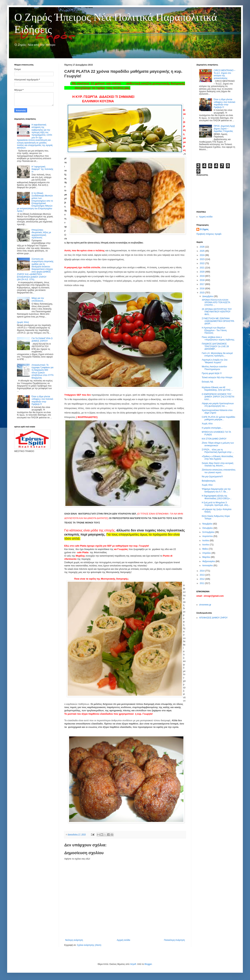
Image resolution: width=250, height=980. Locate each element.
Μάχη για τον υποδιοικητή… (38, 299)
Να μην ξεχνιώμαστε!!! (212, 477)
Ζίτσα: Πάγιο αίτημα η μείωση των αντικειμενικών (218, 444)
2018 (202, 280)
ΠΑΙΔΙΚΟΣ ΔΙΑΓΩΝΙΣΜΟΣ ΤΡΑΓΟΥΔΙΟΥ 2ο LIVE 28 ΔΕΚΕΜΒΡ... (215, 346)
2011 (202, 583)
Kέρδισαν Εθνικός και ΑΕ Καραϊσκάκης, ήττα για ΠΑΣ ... (217, 389)
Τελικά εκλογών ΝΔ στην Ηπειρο (217, 377)
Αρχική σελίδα (123, 940)
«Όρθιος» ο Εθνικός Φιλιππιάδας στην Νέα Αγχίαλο (217, 458)
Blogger (148, 964)
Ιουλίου (206, 541)
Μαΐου (206, 549)
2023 (202, 259)
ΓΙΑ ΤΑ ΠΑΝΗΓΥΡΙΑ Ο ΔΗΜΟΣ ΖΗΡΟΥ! (42, 340)
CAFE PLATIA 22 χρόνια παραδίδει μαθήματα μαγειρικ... (218, 418)
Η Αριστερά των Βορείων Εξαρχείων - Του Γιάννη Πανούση (214, 330)
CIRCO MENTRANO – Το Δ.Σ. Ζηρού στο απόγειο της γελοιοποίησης (225, 74)
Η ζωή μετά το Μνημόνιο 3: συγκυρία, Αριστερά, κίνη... (216, 504)
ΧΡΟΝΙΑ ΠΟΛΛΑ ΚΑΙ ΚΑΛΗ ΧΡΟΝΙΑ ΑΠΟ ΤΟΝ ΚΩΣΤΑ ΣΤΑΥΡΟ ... (216, 303)
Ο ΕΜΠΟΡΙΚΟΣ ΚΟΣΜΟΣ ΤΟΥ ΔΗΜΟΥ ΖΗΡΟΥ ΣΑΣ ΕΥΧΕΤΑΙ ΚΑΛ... (218, 397)
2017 (202, 284)
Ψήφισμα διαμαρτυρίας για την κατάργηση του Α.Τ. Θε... (216, 490)
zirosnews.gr (205, 605)
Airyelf (133, 964)
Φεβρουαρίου (209, 561)
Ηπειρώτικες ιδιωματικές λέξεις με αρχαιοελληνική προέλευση (41, 234)
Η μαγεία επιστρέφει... (212, 428)
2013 (202, 575)
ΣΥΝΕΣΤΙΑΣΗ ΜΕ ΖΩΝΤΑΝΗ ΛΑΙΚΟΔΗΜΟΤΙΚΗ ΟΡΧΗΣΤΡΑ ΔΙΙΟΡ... (218, 321)
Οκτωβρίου (208, 528)
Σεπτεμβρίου (209, 532)
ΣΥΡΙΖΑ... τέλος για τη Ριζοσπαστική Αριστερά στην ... (218, 451)
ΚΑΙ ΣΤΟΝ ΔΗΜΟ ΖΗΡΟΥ (214, 439)
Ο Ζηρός (204, 229)
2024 (202, 255)
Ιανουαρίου (208, 565)
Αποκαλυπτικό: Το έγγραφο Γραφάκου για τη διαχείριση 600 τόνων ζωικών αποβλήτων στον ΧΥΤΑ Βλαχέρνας (42, 371)
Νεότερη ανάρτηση (74, 940)
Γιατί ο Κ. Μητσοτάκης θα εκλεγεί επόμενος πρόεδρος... (217, 354)
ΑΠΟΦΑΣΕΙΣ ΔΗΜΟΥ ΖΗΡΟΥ (213, 618)
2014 (202, 571)
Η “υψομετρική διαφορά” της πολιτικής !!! (42, 169)
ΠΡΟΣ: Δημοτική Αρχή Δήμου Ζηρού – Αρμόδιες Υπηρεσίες (224, 129)
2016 (202, 289)
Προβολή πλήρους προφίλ (209, 234)
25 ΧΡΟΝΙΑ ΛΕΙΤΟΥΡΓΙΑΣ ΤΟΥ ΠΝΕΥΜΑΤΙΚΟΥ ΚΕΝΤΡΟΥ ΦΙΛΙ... (217, 312)
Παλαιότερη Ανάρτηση (174, 940)
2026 (202, 247)
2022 (202, 263)
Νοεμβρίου (208, 524)
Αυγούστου (208, 536)
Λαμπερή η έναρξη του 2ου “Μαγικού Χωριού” (215, 361)
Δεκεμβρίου (208, 296)
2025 (202, 251)
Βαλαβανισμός (209, 481)
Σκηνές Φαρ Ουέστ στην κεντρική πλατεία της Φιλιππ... (217, 464)
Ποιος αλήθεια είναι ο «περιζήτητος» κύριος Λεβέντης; (218, 338)
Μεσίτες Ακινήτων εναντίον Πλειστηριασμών (214, 368)
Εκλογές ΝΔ (207, 382)
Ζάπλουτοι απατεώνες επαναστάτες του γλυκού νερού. (219, 471)
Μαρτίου (207, 557)
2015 (202, 293)
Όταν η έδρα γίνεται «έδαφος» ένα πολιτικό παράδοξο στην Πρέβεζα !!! (42, 400)
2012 (202, 579)
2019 (202, 276)
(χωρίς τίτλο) (23, 322)
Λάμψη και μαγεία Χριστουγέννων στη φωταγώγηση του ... (218, 405)
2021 (202, 268)
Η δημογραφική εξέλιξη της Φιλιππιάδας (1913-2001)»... (217, 497)
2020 (202, 272)
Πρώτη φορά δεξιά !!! (212, 373)
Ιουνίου (206, 545)
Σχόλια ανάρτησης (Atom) (89, 945)
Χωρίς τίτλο (207, 424)
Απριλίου (207, 553)
